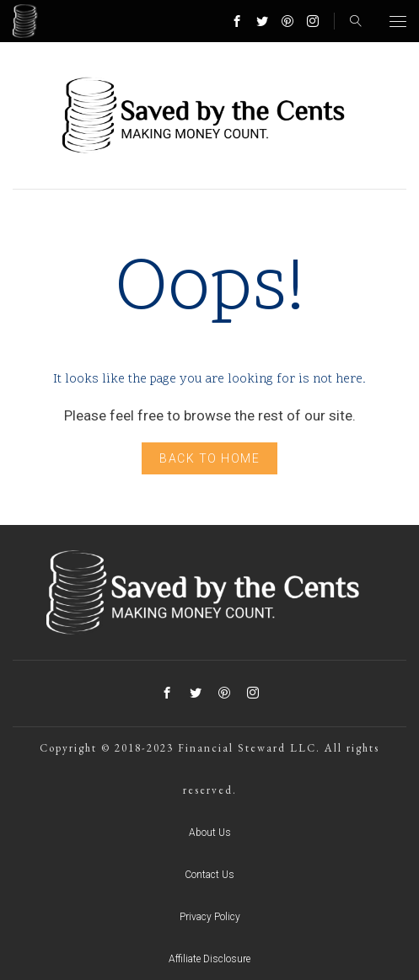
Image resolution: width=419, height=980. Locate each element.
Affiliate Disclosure (209, 959)
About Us (210, 833)
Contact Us (209, 875)
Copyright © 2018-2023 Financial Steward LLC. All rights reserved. (209, 769)
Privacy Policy (210, 917)
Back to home (209, 458)
